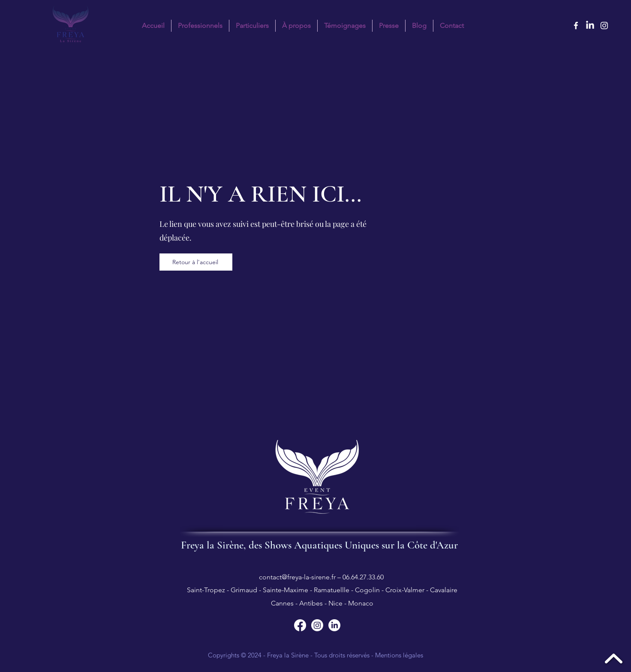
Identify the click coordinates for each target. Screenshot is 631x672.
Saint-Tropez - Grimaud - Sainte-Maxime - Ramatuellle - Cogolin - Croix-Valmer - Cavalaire (321, 590)
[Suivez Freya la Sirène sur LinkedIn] (334, 625)
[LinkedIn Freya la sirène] (590, 26)
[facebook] (576, 26)
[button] (252, 26)
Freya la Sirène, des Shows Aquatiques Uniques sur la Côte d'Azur (319, 545)
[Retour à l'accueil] (196, 262)
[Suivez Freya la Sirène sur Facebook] (300, 625)
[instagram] (604, 26)
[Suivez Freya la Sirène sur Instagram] (317, 625)
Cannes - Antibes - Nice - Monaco (321, 603)
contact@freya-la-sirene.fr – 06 (304, 577)
